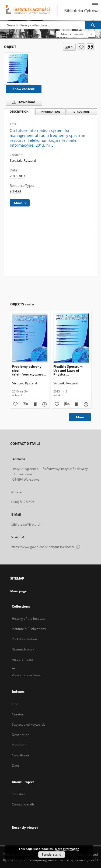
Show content (24, 89)
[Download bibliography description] (25, 404)
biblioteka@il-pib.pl (26, 524)
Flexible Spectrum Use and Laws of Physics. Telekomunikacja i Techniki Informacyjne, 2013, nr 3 (69, 370)
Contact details (23, 804)
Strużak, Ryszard (23, 161)
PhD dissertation (25, 639)
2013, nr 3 (17, 176)
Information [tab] (50, 112)
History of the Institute (29, 619)
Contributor (21, 755)
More (80, 417)
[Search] (93, 25)
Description (21, 735)
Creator (18, 714)
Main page (19, 591)
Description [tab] (19, 112)
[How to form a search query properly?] (92, 34)
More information (67, 849)
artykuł (15, 191)
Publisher (19, 745)
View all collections (26, 675)
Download (23, 102)
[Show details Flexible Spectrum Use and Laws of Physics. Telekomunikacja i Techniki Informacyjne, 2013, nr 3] (85, 404)
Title (15, 704)
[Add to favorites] (81, 47)
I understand (52, 855)
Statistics (19, 794)
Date (15, 765)
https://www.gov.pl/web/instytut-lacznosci (46, 547)
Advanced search (72, 34)
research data (23, 659)
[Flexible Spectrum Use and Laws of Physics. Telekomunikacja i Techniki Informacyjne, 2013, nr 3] (71, 338)
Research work (23, 649)
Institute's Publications (29, 629)
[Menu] (95, 4)
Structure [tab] (82, 112)
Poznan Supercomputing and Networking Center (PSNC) (53, 860)
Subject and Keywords (29, 724)
